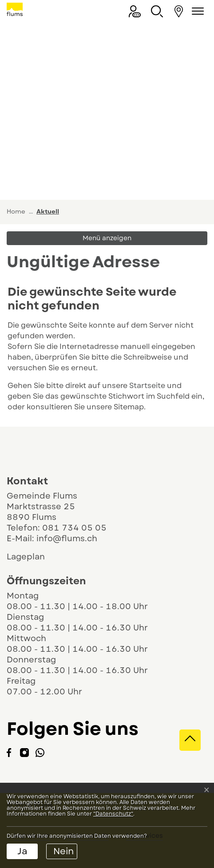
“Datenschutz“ (113, 814)
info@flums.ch (67, 539)
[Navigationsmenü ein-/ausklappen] (196, 11)
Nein (63, 851)
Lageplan (34, 557)
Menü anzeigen (107, 238)
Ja (22, 851)
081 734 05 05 (74, 528)
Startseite (147, 386)
